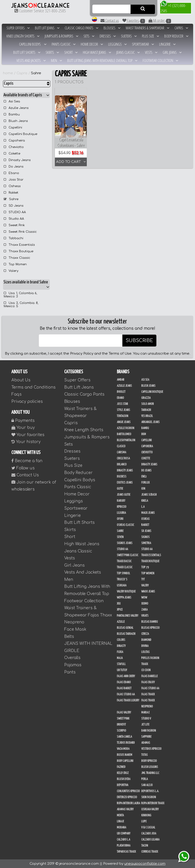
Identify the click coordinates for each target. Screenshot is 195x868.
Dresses (108, 36)
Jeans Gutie (124, 495)
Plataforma (124, 846)
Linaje (120, 821)
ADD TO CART (71, 162)
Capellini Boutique (20, 134)
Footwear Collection (160, 60)
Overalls (72, 658)
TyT (143, 579)
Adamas (146, 743)
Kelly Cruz (123, 773)
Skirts (52, 52)
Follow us (23, 468)
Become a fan (27, 461)
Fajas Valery (124, 713)
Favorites (134, 20)
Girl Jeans (172, 52)
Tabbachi (13, 238)
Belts (69, 637)
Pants (70, 672)
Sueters (129, 36)
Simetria (146, 543)
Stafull (121, 664)
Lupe (144, 821)
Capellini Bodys (33, 44)
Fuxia (120, 652)
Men (57, 60)
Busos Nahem (124, 755)
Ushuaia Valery (150, 809)
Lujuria (121, 513)
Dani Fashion (149, 731)
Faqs (17, 394)
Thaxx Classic (17, 258)
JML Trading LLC (150, 773)
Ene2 (144, 477)
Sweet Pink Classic (20, 232)
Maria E (145, 713)
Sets (89, 36)
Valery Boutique (126, 592)
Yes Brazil (147, 416)
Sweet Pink (14, 225)
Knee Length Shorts (23, 36)
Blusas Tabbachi (126, 634)
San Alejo (147, 785)
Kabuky (121, 501)
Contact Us (25, 475)
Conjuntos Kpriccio (128, 791)
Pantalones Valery (128, 616)
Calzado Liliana (150, 840)
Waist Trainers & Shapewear (148, 28)
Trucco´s (122, 579)
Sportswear (143, 44)
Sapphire (146, 737)
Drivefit (121, 725)
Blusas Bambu (150, 622)
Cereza (145, 634)
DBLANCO (122, 464)
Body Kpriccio (149, 761)
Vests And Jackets (31, 60)
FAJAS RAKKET (124, 688)
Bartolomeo (124, 434)
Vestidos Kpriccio (151, 749)
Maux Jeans (148, 513)
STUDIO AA (15, 212)
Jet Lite (145, 725)
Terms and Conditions (34, 387)
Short (71, 52)
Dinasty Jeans (17, 160)
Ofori (120, 519)
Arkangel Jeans (150, 422)
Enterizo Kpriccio (127, 797)
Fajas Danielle (150, 676)
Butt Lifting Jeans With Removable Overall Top (102, 60)
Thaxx (145, 664)
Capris (181, 28)
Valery (11, 271)
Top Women (15, 264)
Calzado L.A (123, 840)
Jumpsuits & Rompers (62, 36)
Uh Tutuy (122, 670)
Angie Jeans (124, 422)
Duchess (122, 477)
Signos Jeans (125, 543)
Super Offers (18, 28)
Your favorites (28, 435)
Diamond (146, 640)
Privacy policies (27, 402)
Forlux (145, 483)
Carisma (121, 452)
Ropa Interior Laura (128, 803)
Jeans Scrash (149, 495)
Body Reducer (176, 36)
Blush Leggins (150, 767)
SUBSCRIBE (139, 341)
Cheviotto (14, 147)
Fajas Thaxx (148, 694)
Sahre (36, 73)
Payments (23, 421)
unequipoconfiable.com (145, 864)
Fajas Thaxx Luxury (128, 700)
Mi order (160, 20)
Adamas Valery (125, 809)
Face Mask (75, 629)
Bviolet (121, 392)
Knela (145, 501)
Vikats (145, 616)
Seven (120, 537)
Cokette (12, 154)
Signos (145, 537)
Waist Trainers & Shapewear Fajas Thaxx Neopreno (88, 615)
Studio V (146, 719)
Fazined (121, 767)
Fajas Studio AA (126, 694)
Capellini (13, 128)
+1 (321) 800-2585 (173, 8)
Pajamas (73, 665)
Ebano (11, 173)
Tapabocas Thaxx (126, 852)
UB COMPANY (124, 834)
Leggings (118, 44)
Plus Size (151, 36)
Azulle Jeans (16, 108)
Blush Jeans (16, 121)
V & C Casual (148, 828)
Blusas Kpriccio (150, 628)
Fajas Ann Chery (126, 676)
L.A (143, 507)
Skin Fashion (149, 797)
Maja (120, 658)
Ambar (121, 380)
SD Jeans (14, 206)
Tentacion (123, 416)
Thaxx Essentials (19, 245)
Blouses (112, 28)
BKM (144, 434)
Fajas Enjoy (148, 682)
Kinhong (146, 815)
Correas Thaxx (150, 852)
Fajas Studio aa (150, 688)
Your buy (23, 428)
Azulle (121, 622)
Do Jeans (14, 167)
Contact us (110, 20)
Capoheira (14, 141)
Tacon (145, 846)
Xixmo (145, 604)
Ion (143, 489)
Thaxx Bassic (124, 561)
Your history (26, 442)
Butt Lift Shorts (27, 52)
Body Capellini (125, 761)
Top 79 (145, 567)
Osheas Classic (125, 525)
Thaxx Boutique (18, 251)
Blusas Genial (125, 628)
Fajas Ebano (124, 682)
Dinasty (121, 646)
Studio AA (14, 219)
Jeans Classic (128, 52)
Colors (121, 640)
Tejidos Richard (126, 743)
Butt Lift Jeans (47, 28)
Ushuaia (122, 585)
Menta (120, 815)
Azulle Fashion (126, 428)
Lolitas (145, 652)
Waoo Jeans (148, 592)
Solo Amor (148, 404)
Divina (145, 646)
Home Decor (92, 44)
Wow (144, 598)
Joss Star (14, 180)
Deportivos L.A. (150, 791)
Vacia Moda (123, 749)
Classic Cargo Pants (82, 28)
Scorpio (121, 731)
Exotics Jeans (125, 483)
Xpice (120, 610)
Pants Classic (64, 44)
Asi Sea (12, 101)
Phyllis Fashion (150, 658)
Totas (145, 755)
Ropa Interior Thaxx (153, 803)
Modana (121, 828)
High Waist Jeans (97, 52)
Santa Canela (124, 737)
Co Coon (146, 670)
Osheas (12, 186)
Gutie (120, 489)
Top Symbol (123, 573)
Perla (145, 779)
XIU (119, 604)
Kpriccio (122, 507)
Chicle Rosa (123, 458)
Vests (151, 52)
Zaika (144, 610)
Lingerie (167, 44)
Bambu (12, 114)
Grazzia (146, 398)
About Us (21, 380)
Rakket (11, 193)
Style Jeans (123, 410)
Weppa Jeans (124, 598)
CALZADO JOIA (149, 834)
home (8, 73)
